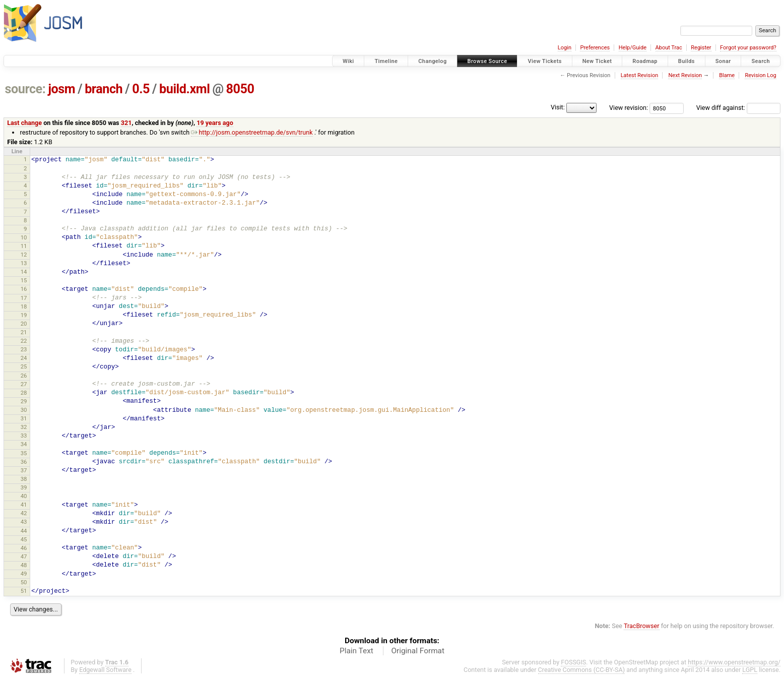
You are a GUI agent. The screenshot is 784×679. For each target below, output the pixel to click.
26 (24, 376)
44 (24, 531)
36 (24, 462)
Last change (24, 123)
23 (24, 349)
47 (24, 557)
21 (24, 332)
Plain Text (356, 651)
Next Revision (685, 75)
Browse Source (487, 61)
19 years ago (215, 123)
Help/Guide (633, 48)
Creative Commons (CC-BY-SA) (582, 670)
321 (126, 123)
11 (24, 246)
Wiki (348, 61)
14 (24, 272)
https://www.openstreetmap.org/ (734, 662)
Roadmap (645, 61)
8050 (240, 89)
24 (24, 358)
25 (24, 366)
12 (24, 255)
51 (24, 591)
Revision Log (760, 75)
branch (104, 89)
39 (24, 487)
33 (24, 436)
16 (24, 289)
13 (24, 263)
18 (24, 306)
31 (24, 418)
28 (24, 393)
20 (24, 324)
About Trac (669, 48)
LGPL (750, 670)
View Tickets (544, 61)
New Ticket (597, 61)
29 (24, 401)
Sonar (723, 61)
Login (565, 48)
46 (24, 548)
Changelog (432, 61)
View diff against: (738, 108)
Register (701, 48)
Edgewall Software (105, 670)
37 (24, 470)
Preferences (595, 48)
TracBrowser (642, 626)
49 (24, 574)
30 (24, 410)
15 (24, 280)
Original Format (418, 651)
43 (24, 522)
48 (24, 565)
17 (24, 298)
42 (24, 513)
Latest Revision (640, 75)
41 (24, 505)
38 (24, 479)
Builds (687, 61)
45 (24, 539)
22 (24, 341)
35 (24, 453)
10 (24, 237)
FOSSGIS (573, 662)
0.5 (141, 89)
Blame (727, 75)
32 (24, 427)
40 (24, 496)
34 (24, 444)
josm (61, 89)
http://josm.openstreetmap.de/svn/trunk (252, 132)
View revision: (629, 108)
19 (24, 315)
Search (761, 61)
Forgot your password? (748, 48)
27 (24, 384)
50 (24, 582)
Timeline (386, 61)
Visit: (558, 107)
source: (25, 89)
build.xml (184, 89)
